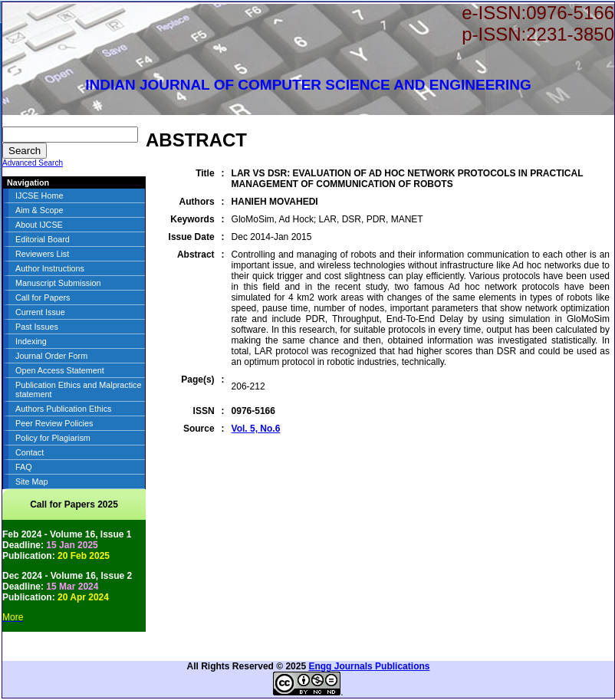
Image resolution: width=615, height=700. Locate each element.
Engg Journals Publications (369, 666)
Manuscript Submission (58, 283)
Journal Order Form (51, 356)
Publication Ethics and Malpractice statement (78, 389)
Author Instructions (50, 268)
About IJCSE (39, 225)
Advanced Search (33, 163)
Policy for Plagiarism (53, 438)
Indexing (31, 341)
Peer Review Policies (54, 423)
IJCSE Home (39, 196)
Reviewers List (42, 254)
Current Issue (40, 312)
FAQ (24, 467)
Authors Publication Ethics (63, 409)
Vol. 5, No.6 (256, 429)
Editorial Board (43, 239)
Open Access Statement (60, 370)
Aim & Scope (39, 210)
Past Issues (37, 327)
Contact (30, 452)
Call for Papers (43, 297)
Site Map (32, 481)
